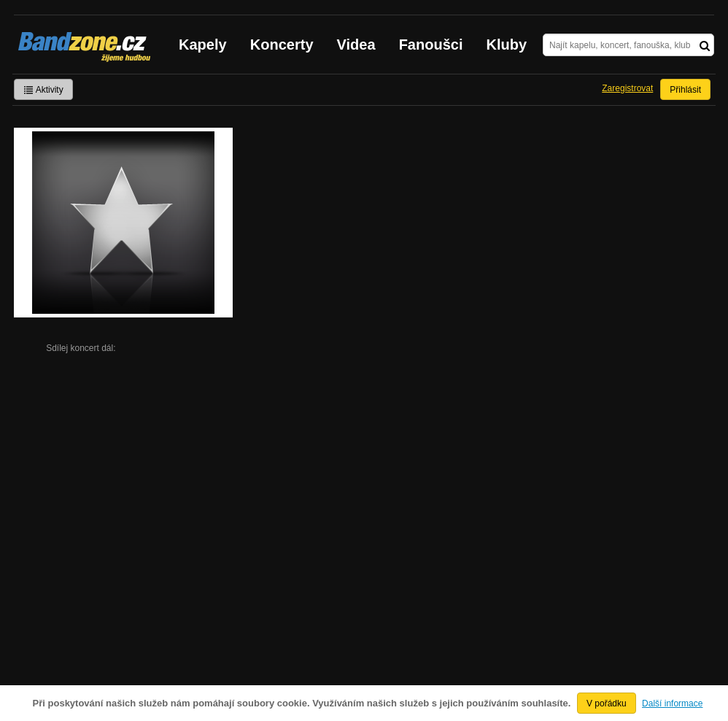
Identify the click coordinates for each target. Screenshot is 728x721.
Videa (356, 45)
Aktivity (43, 90)
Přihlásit (685, 90)
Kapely (203, 45)
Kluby (507, 45)
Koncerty (282, 45)
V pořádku (607, 703)
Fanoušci (431, 45)
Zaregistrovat (627, 88)
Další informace (672, 703)
